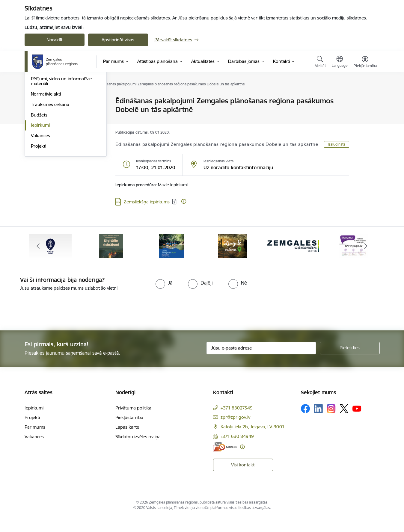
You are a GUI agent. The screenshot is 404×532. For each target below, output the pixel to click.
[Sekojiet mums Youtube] (357, 424)
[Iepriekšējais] (38, 262)
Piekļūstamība (129, 433)
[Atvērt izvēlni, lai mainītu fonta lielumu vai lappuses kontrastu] (365, 63)
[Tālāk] (366, 262)
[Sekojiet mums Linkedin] (318, 424)
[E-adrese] (225, 462)
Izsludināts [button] (337, 144)
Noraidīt (54, 40)
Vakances (40, 200)
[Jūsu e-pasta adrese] (261, 363)
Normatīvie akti (46, 158)
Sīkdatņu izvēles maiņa (138, 452)
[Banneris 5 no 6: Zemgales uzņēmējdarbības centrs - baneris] (293, 261)
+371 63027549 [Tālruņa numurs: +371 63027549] (237, 423)
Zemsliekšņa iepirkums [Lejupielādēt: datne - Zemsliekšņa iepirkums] (147, 202)
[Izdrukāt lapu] (365, 98)
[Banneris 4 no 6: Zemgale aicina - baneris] (232, 261)
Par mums (35, 443)
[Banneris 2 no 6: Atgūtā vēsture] (111, 261)
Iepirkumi (40, 189)
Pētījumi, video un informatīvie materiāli (61, 145)
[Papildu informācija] (184, 201)
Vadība (38, 101)
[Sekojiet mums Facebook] (305, 424)
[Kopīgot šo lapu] (365, 113)
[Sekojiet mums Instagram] (331, 424)
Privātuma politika (133, 423)
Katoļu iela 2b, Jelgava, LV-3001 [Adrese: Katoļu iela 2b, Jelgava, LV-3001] (253, 442)
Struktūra (40, 112)
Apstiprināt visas (118, 40)
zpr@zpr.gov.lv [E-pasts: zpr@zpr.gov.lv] (235, 433)
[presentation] (50, 324)
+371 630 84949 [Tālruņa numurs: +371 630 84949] (237, 452)
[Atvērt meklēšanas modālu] (320, 63)
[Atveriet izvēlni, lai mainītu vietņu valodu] (340, 62)
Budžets (39, 179)
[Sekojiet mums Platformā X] (344, 424)
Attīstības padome (49, 122)
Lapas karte (127, 443)
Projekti (39, 210)
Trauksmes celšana (50, 168)
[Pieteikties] (350, 363)
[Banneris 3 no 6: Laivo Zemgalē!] (172, 261)
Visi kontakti (243, 480)
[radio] (164, 298)
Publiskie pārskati (48, 133)
